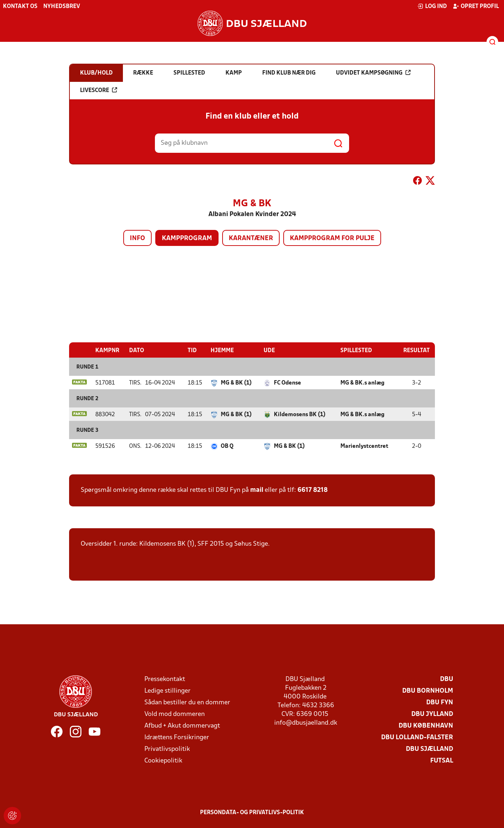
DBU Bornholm (428, 691)
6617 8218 (313, 490)
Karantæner (251, 238)
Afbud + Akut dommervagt (182, 726)
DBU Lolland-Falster (417, 737)
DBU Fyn (440, 702)
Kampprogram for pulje (332, 238)
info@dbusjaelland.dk (306, 723)
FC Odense (287, 383)
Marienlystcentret (364, 446)
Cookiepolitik (163, 761)
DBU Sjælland (429, 749)
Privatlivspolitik (167, 749)
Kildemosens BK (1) (300, 414)
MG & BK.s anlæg (362, 383)
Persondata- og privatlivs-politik (252, 812)
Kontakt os (20, 7)
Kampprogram (187, 238)
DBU (447, 679)
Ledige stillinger (167, 691)
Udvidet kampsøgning (373, 73)
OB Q (227, 446)
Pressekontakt (165, 679)
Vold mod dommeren (175, 714)
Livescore (99, 90)
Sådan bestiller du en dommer (187, 702)
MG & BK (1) (236, 383)
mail (257, 490)
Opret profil (476, 6)
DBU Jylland (432, 714)
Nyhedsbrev (62, 7)
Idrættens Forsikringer (177, 737)
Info (137, 238)
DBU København (426, 726)
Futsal (442, 761)
